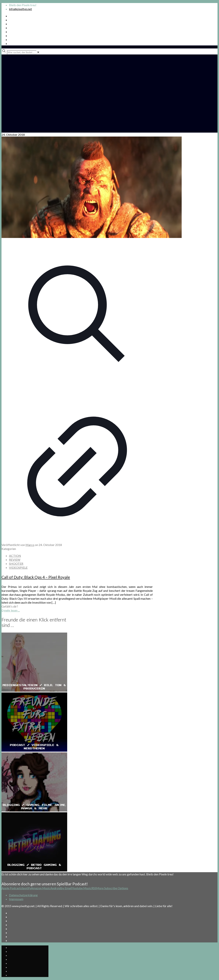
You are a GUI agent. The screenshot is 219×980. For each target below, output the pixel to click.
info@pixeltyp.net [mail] (20, 9)
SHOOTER (16, 564)
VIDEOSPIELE (18, 567)
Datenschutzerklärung (23, 895)
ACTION (15, 556)
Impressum (16, 899)
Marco (30, 545)
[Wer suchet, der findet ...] (22, 52)
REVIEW (15, 560)
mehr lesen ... (12, 610)
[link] (38, 52)
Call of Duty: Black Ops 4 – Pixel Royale (36, 577)
